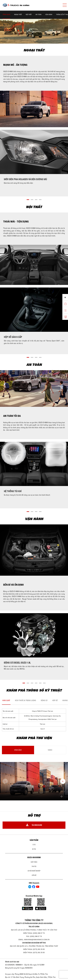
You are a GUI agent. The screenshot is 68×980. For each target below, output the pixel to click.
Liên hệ (34, 875)
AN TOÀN (38, 14)
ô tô (34, 845)
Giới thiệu (34, 862)
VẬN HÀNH (49, 14)
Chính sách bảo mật (12, 962)
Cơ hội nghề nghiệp (34, 871)
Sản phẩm (34, 840)
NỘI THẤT (29, 14)
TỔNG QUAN (6, 14)
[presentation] (5, 781)
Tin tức (34, 866)
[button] (28, 199)
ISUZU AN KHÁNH (34, 857)
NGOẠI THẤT (18, 14)
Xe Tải (34, 849)
